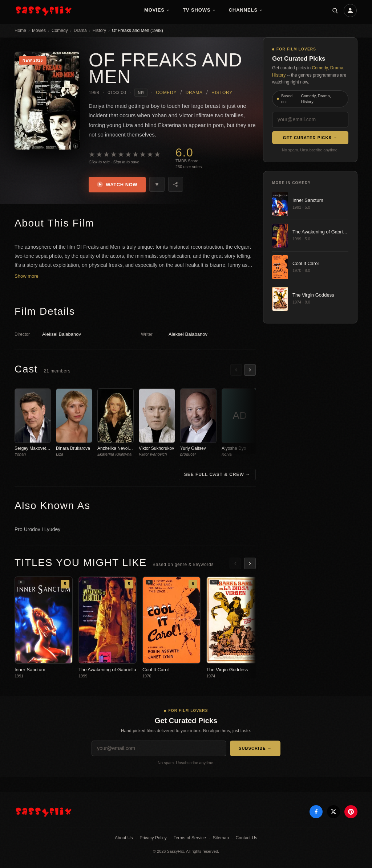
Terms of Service (190, 838)
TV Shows (199, 10)
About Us (124, 838)
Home (20, 30)
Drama (80, 30)
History (99, 30)
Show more (27, 276)
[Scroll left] (236, 370)
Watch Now (118, 185)
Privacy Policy (153, 838)
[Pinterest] (351, 812)
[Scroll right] (250, 370)
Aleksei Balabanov (62, 335)
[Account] (350, 11)
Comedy (60, 30)
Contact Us (246, 838)
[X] (333, 812)
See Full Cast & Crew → (217, 474)
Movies (157, 10)
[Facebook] (316, 812)
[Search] (335, 11)
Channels (246, 10)
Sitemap (221, 838)
